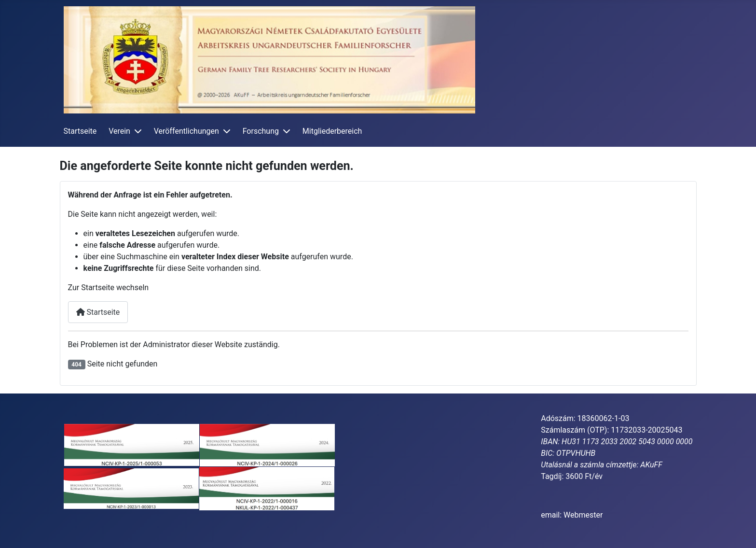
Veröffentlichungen (186, 131)
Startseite (80, 131)
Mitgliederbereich (332, 131)
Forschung (261, 131)
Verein (119, 131)
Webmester (583, 515)
